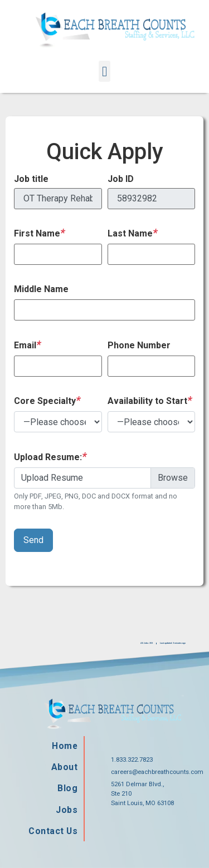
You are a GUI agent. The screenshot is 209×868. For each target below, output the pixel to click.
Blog (67, 789)
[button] (105, 71)
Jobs (66, 810)
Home (64, 745)
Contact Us (51, 832)
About (64, 767)
